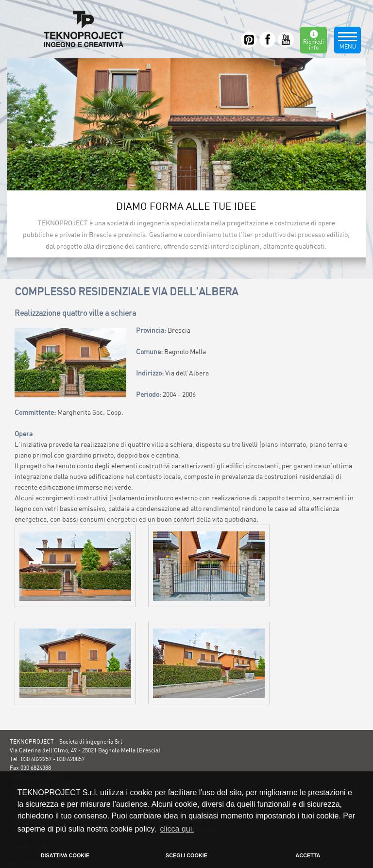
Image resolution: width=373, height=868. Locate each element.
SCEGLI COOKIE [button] (186, 855)
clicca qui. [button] (177, 829)
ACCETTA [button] (308, 855)
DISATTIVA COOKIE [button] (65, 855)
